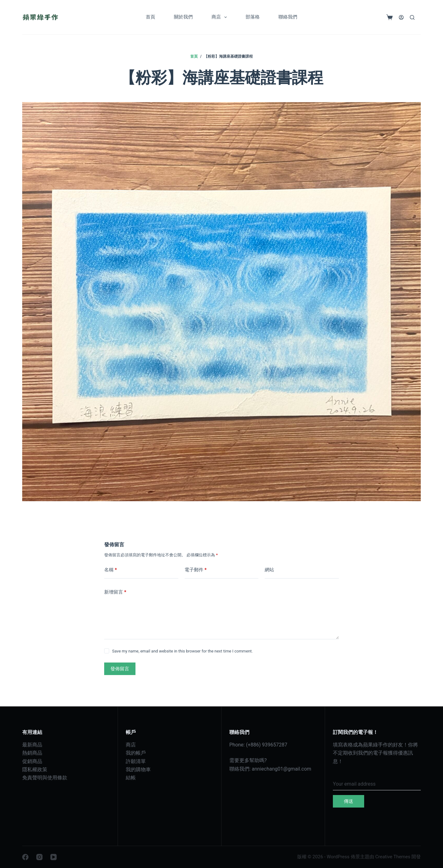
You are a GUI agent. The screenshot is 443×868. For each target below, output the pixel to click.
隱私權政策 (35, 769)
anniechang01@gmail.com (282, 769)
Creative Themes (393, 857)
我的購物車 (138, 769)
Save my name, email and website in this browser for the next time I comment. (182, 651)
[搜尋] (412, 17)
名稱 (111, 570)
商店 (220, 17)
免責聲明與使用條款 (45, 778)
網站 (269, 570)
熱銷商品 (32, 753)
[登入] (401, 17)
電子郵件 (196, 570)
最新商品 (32, 745)
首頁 (150, 17)
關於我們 (183, 17)
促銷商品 (32, 761)
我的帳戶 (136, 753)
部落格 (253, 17)
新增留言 (115, 592)
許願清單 (136, 761)
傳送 (349, 801)
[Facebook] (25, 857)
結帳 (131, 778)
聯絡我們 (288, 17)
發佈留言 (120, 669)
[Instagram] (39, 857)
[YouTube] (53, 857)
